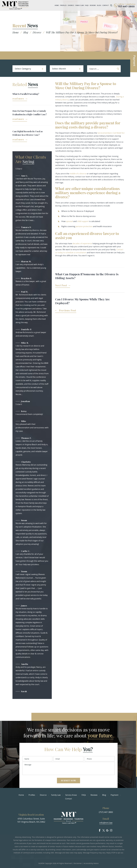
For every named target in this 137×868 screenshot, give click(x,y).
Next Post (61, 286)
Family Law (79, 5)
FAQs (87, 5)
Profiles (63, 5)
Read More (18, 99)
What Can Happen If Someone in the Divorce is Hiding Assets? (87, 276)
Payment (115, 795)
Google (107, 830)
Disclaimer (78, 863)
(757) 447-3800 (106, 812)
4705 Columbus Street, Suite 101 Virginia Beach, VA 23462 (31, 820)
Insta (111, 830)
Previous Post (68, 311)
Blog (99, 5)
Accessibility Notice (91, 863)
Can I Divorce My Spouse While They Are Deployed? (82, 301)
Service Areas (71, 795)
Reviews (93, 5)
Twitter (103, 830)
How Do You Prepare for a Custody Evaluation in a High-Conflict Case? (30, 113)
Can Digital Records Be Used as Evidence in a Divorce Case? (28, 133)
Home (57, 5)
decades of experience (82, 243)
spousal (69, 221)
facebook (99, 830)
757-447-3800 (126, 7)
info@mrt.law (106, 823)
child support (83, 221)
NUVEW (41, 863)
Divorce (71, 5)
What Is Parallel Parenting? (26, 94)
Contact (106, 5)
